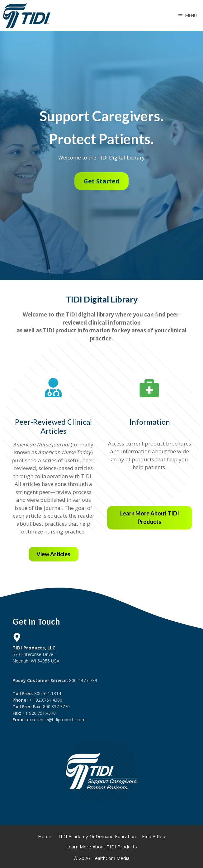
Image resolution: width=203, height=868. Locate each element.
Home (45, 836)
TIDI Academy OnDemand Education (97, 836)
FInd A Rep (154, 836)
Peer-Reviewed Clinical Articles (53, 426)
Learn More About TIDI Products (102, 847)
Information (150, 422)
